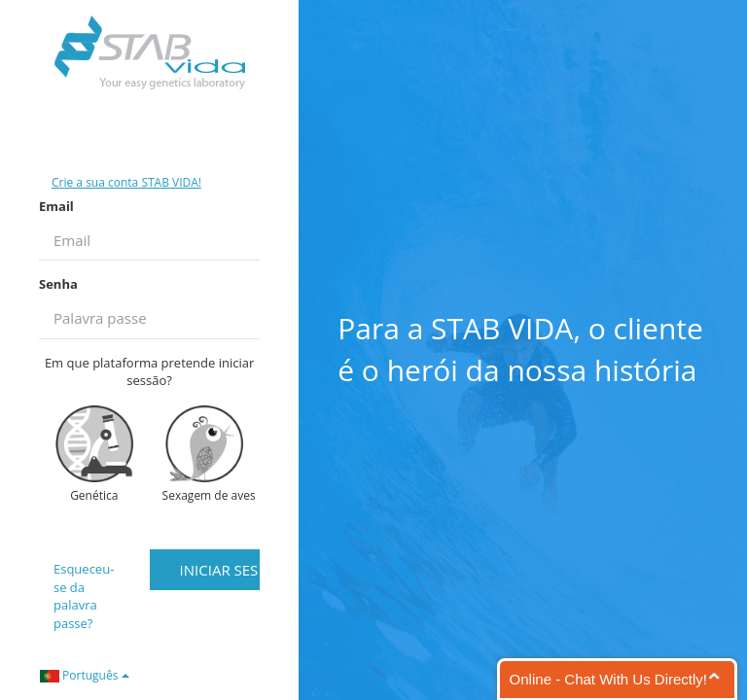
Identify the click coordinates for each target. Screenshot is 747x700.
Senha (58, 284)
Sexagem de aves (209, 455)
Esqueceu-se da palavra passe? (84, 596)
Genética (94, 455)
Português (85, 675)
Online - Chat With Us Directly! (608, 679)
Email (56, 206)
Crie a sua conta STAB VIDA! (126, 182)
